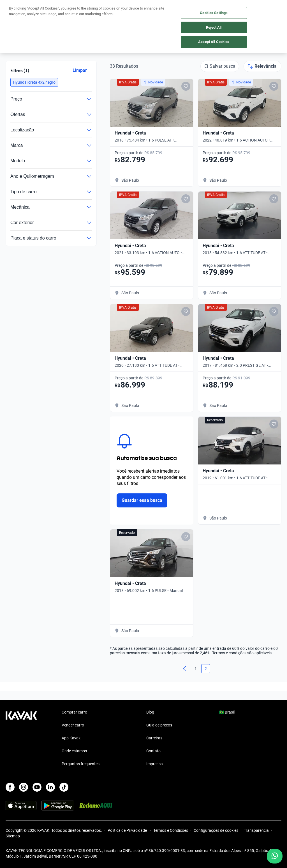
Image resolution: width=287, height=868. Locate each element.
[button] (34, 82)
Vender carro (73, 725)
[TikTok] (64, 787)
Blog (150, 712)
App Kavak (71, 738)
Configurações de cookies (216, 830)
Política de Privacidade (128, 830)
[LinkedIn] (50, 787)
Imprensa (155, 764)
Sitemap (13, 836)
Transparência (256, 830)
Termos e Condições (171, 830)
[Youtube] (37, 787)
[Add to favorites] (186, 86)
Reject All (214, 27)
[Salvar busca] (220, 66)
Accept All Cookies (214, 42)
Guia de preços (159, 725)
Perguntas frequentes (81, 764)
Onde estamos (74, 751)
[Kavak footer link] (21, 739)
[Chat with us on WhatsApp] (275, 856)
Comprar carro (74, 712)
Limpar (80, 70)
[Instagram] (24, 787)
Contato (153, 751)
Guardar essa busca (142, 500)
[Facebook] (10, 787)
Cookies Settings (214, 13)
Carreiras (154, 738)
